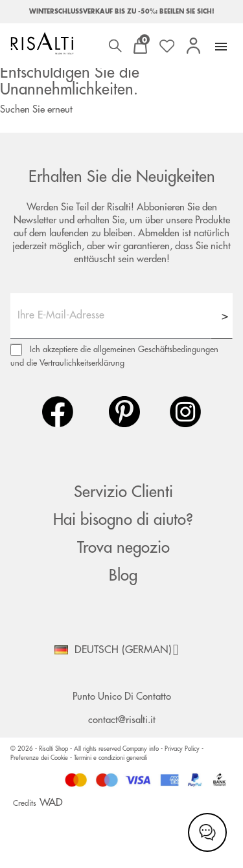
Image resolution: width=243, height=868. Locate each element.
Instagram (185, 412)
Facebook (58, 412)
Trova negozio (123, 548)
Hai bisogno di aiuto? (123, 520)
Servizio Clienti (123, 492)
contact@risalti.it (122, 720)
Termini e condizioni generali (110, 758)
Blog (123, 575)
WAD (51, 803)
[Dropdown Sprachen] (121, 650)
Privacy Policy (183, 749)
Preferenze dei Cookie (39, 758)
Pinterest (124, 412)
